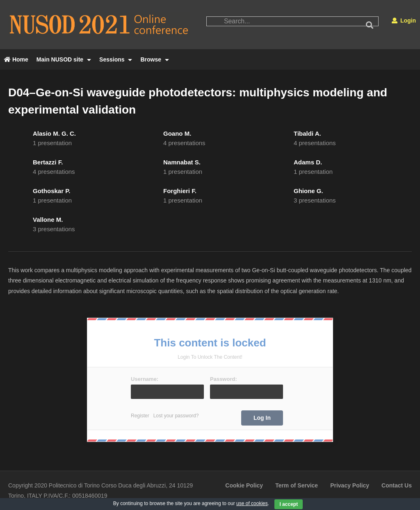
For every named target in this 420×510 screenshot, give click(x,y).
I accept (289, 504)
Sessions (116, 59)
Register (140, 416)
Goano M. (177, 133)
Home (16, 59)
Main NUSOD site (64, 59)
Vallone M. (48, 220)
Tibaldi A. (307, 133)
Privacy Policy (350, 485)
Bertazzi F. (48, 162)
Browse (154, 59)
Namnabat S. (182, 162)
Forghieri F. (180, 191)
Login (404, 20)
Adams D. (308, 162)
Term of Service (297, 485)
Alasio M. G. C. (54, 133)
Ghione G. (308, 191)
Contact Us (397, 485)
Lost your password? (176, 416)
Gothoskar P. (51, 191)
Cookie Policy (244, 485)
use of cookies (252, 503)
